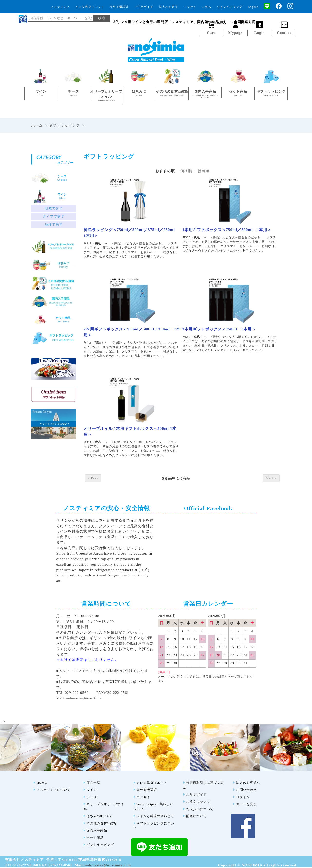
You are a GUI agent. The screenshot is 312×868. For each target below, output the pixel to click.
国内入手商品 (97, 830)
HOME (42, 783)
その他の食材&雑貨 (102, 823)
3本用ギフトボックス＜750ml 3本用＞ (219, 329)
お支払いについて (200, 809)
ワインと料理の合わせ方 (155, 816)
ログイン (243, 797)
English (253, 7)
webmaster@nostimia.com (88, 698)
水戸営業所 (68, 638)
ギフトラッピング (64, 125)
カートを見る (246, 804)
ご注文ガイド (144, 7)
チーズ (92, 797)
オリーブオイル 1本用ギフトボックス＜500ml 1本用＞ (130, 431)
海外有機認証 (119, 7)
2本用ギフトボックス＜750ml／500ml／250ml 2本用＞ (132, 332)
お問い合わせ (246, 790)
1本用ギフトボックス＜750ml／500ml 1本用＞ (227, 230)
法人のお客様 (168, 7)
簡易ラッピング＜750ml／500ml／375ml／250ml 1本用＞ (131, 233)
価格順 (186, 171)
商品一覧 (93, 783)
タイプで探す (54, 216)
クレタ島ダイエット (90, 7)
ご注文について (198, 802)
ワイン (92, 790)
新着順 (204, 171)
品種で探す (54, 224)
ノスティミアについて (54, 790)
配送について (196, 816)
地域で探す (54, 208)
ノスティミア (60, 7)
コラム (207, 7)
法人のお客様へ (248, 783)
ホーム (37, 125)
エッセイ (190, 7)
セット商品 (95, 838)
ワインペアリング (230, 7)
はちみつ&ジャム (100, 816)
